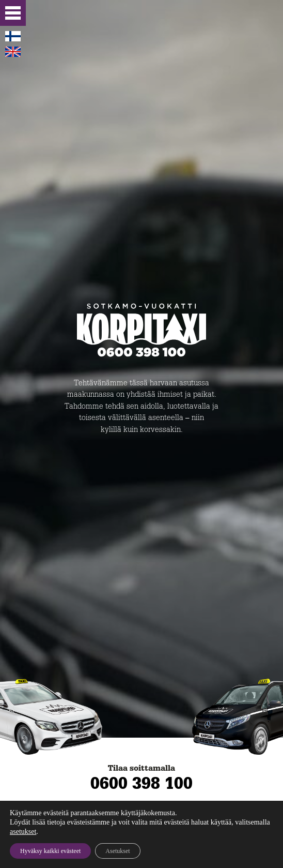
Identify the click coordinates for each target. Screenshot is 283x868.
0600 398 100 (141, 783)
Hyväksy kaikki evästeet (50, 851)
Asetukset (117, 851)
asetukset (23, 832)
